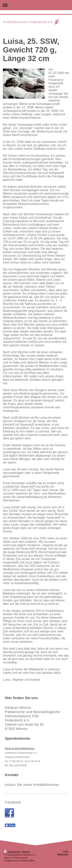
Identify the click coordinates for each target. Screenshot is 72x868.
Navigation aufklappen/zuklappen (36, 5)
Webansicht (63, 854)
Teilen (10, 825)
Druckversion (12, 852)
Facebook (13, 802)
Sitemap (26, 852)
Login (66, 851)
